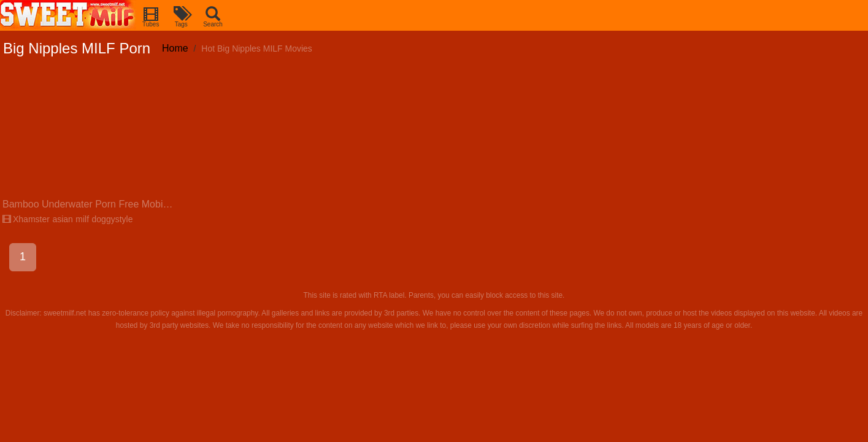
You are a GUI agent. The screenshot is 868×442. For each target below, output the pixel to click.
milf (82, 219)
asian (62, 219)
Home (175, 48)
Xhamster (26, 219)
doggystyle (113, 219)
